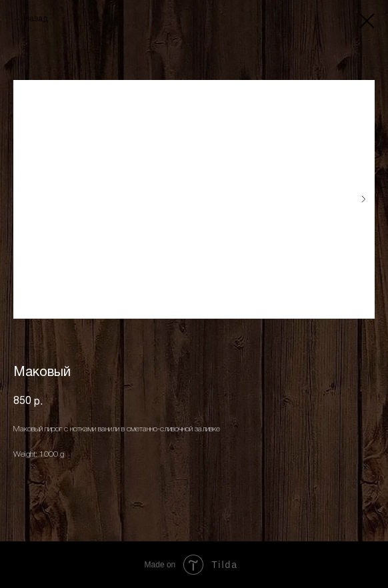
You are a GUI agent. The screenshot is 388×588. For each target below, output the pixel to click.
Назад (36, 19)
